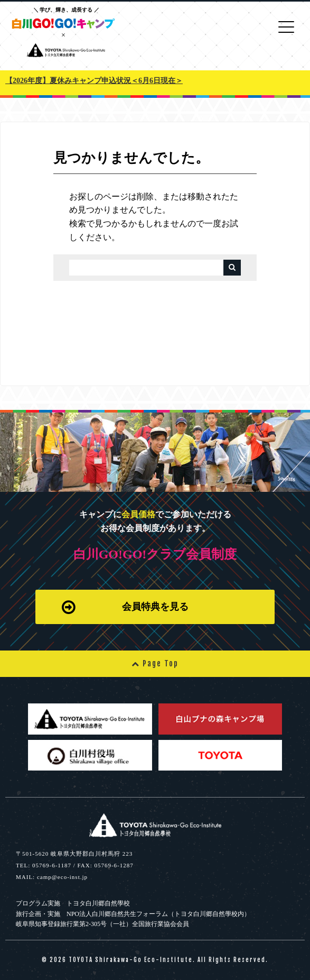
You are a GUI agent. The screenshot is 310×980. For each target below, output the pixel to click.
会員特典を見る (125, 607)
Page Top (155, 663)
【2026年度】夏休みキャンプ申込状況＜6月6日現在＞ (94, 81)
